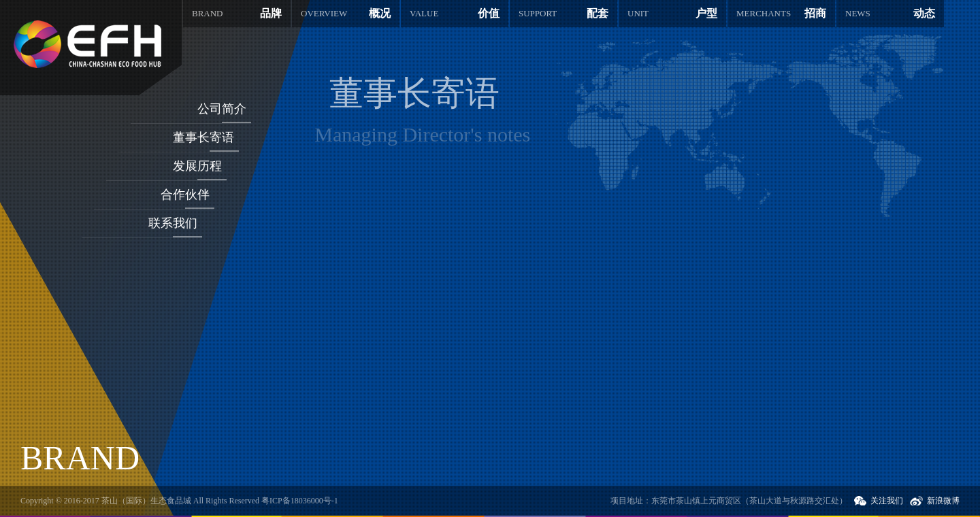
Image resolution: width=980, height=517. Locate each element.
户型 (672, 14)
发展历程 (197, 166)
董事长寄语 (203, 137)
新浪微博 (943, 501)
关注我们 (887, 501)
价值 (455, 14)
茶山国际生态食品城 (87, 44)
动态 (890, 14)
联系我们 (173, 223)
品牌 (237, 14)
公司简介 (222, 109)
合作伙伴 (185, 195)
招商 (781, 14)
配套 (563, 14)
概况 (346, 14)
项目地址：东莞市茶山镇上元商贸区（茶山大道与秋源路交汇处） (729, 501)
